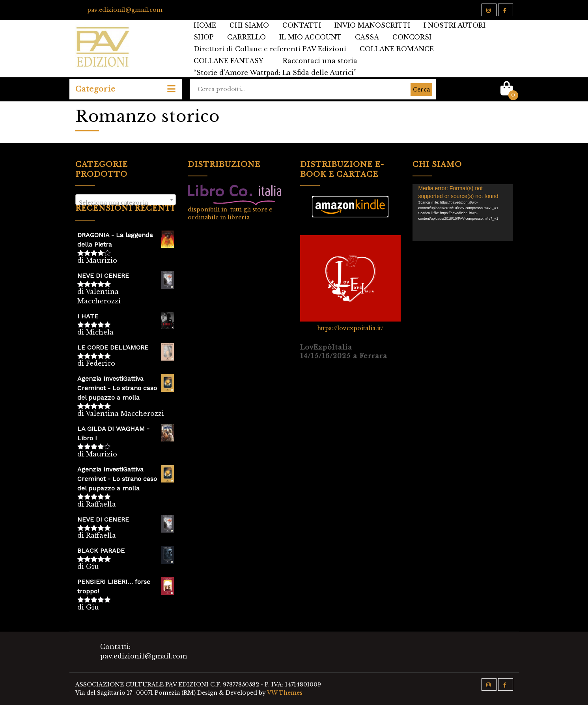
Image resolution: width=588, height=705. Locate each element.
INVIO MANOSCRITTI (372, 25)
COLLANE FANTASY (229, 61)
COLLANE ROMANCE (397, 49)
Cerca (421, 89)
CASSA (367, 37)
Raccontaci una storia (320, 61)
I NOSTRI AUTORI (455, 25)
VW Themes (284, 693)
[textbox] (126, 203)
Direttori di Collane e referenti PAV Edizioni (270, 49)
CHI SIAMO (249, 25)
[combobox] (126, 200)
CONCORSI (412, 37)
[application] (463, 212)
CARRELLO (246, 37)
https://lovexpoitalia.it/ (350, 328)
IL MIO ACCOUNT (310, 37)
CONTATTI (302, 25)
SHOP (204, 37)
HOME (205, 25)
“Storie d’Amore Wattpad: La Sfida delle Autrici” (275, 73)
